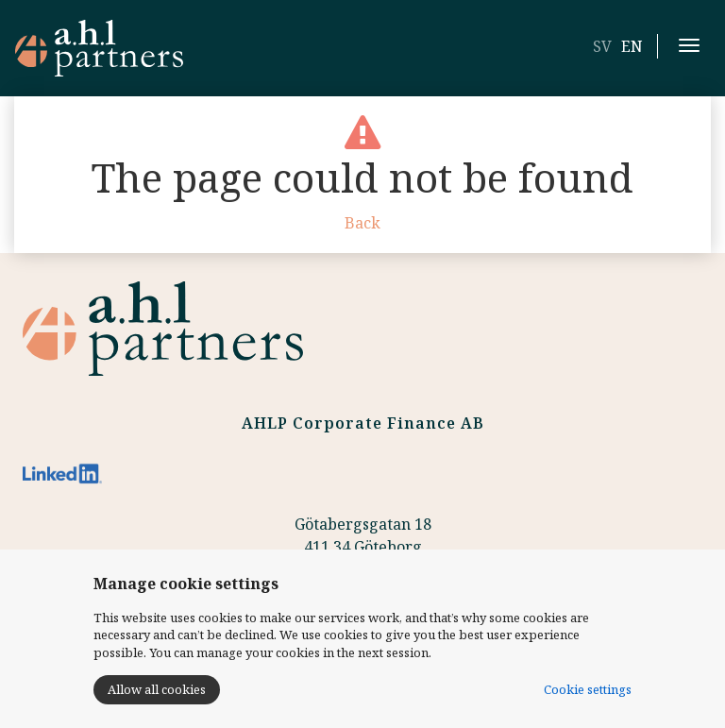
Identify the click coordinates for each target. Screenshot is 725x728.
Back (362, 223)
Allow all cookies (157, 689)
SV (602, 46)
